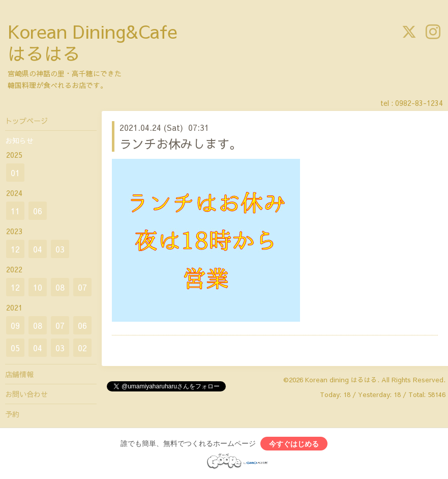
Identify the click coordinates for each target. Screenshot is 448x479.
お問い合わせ (26, 394)
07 (82, 287)
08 (60, 287)
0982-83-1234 (419, 103)
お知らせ (19, 140)
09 (15, 325)
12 (15, 249)
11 (15, 211)
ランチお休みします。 (181, 144)
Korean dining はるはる (341, 380)
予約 (12, 414)
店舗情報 (19, 374)
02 (82, 348)
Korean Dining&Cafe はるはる (93, 42)
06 (38, 211)
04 (38, 249)
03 (60, 249)
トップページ (26, 121)
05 (15, 348)
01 (15, 173)
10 (38, 287)
